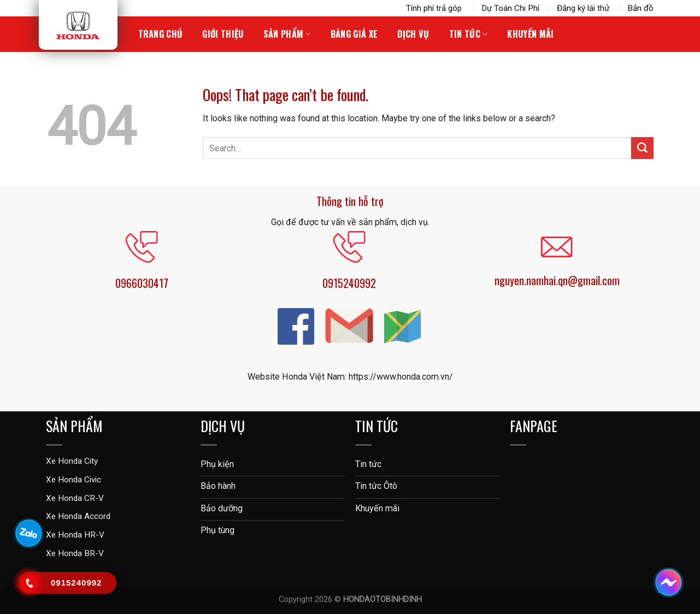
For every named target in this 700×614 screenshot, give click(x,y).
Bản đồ (640, 8)
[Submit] (642, 148)
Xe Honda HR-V (75, 535)
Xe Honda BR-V (75, 553)
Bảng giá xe (354, 34)
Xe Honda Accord (78, 516)
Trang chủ (161, 34)
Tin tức (469, 34)
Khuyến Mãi (530, 34)
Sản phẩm (287, 34)
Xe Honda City (72, 461)
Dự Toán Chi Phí (510, 8)
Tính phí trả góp (435, 8)
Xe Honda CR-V (75, 498)
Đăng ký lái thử (583, 8)
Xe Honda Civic (73, 480)
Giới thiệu (223, 34)
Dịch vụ (413, 34)
